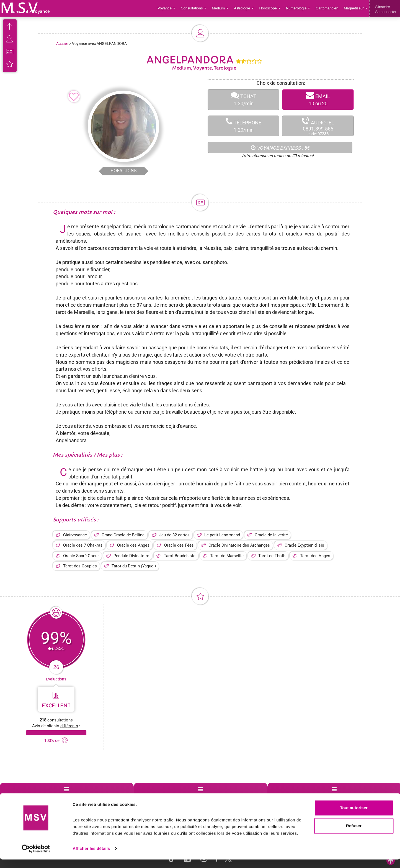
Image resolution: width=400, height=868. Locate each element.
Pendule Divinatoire (131, 556)
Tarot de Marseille (227, 556)
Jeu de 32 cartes (174, 535)
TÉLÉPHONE (243, 126)
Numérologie (299, 8)
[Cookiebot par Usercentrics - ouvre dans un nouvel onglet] (36, 857)
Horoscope (270, 8)
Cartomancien (327, 8)
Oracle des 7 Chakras (83, 545)
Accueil (62, 43)
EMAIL (318, 100)
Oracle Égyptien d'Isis (304, 545)
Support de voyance (26, 796)
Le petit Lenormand (222, 535)
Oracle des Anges (133, 545)
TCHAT (243, 100)
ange (137, 391)
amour (95, 276)
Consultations (195, 8)
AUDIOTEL (318, 126)
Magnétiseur (356, 8)
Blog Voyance (288, 796)
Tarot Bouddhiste (180, 556)
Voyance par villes (90, 796)
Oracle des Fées (179, 545)
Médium (221, 8)
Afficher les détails (91, 857)
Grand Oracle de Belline (123, 535)
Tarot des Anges (315, 556)
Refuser (354, 834)
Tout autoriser (354, 816)
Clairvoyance (75, 535)
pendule (159, 262)
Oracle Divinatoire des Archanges (239, 545)
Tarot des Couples (80, 566)
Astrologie (245, 8)
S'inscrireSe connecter (386, 9)
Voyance (168, 8)
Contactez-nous (355, 796)
